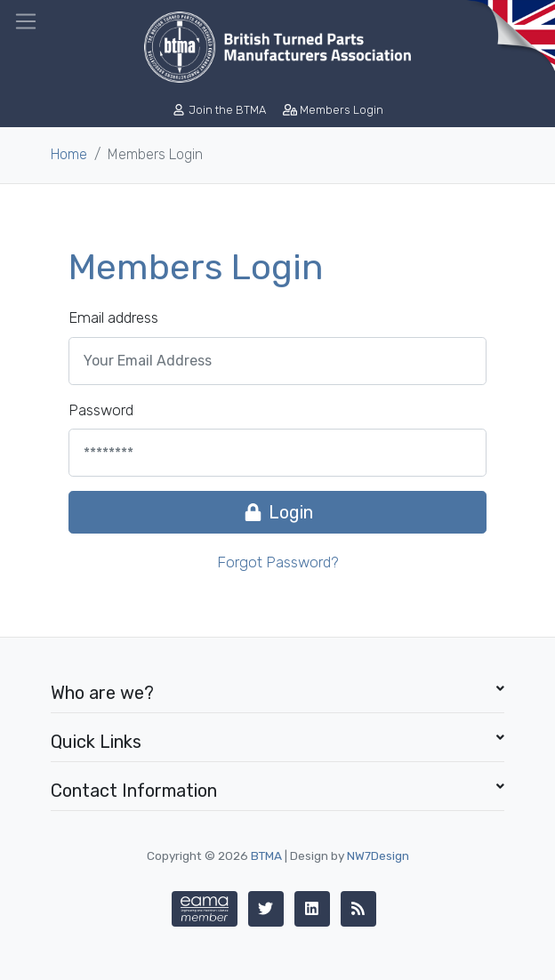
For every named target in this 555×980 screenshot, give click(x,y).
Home (69, 154)
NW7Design (378, 855)
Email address (113, 317)
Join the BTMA (220, 110)
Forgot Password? (278, 562)
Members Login (333, 110)
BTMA (266, 855)
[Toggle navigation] (26, 21)
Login (277, 512)
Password (101, 410)
